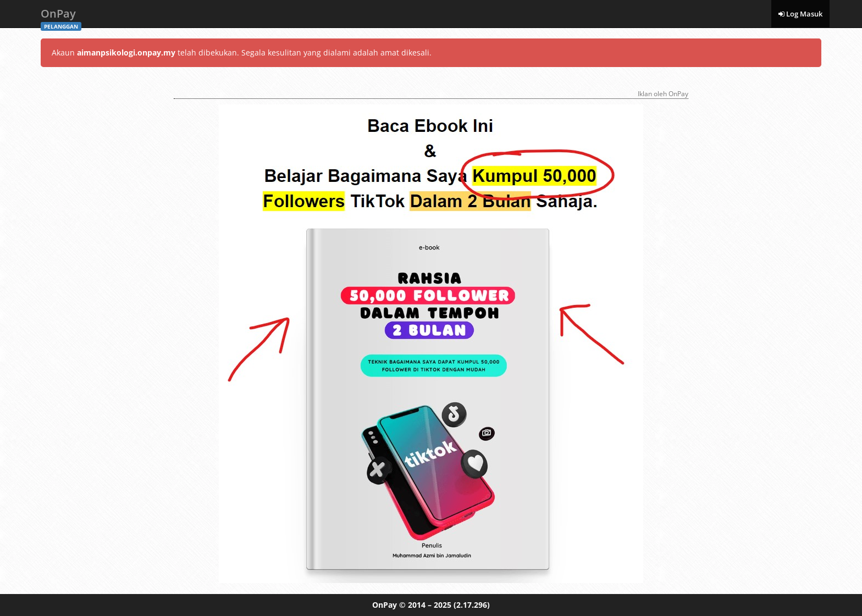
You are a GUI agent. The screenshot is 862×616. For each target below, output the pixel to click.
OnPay (61, 17)
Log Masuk (800, 14)
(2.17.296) (472, 605)
